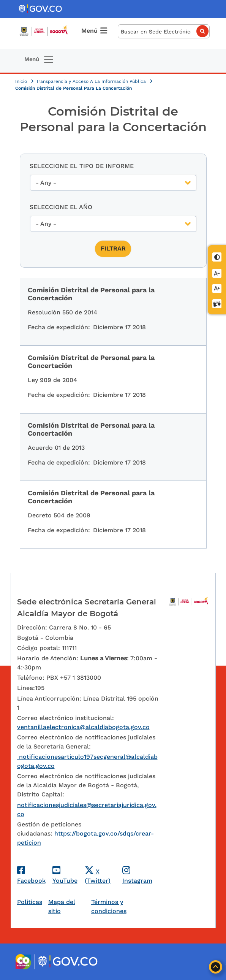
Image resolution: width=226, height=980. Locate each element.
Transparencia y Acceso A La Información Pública (92, 81)
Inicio (22, 81)
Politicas (30, 902)
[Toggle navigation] (39, 59)
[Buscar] (164, 31)
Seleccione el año (61, 207)
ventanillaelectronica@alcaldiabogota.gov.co (83, 727)
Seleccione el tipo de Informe (82, 166)
